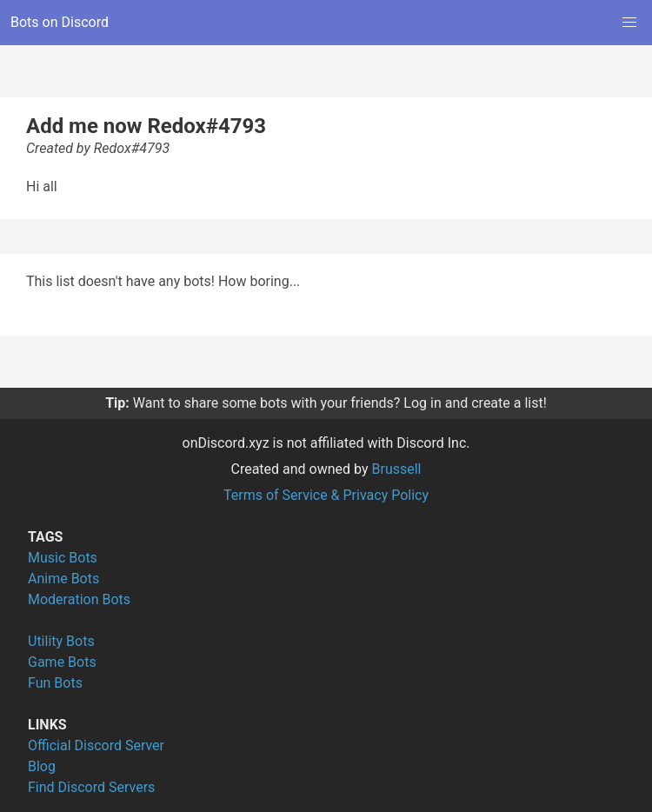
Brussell (397, 469)
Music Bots (63, 558)
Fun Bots (55, 683)
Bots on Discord (60, 22)
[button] (629, 23)
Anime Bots (63, 579)
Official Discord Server (96, 745)
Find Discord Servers (91, 787)
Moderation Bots (79, 599)
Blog (42, 766)
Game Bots (62, 662)
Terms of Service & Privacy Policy (326, 495)
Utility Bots (61, 641)
